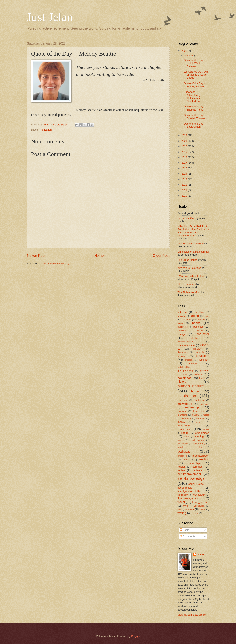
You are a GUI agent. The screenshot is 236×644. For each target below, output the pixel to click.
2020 (184, 146)
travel (181, 502)
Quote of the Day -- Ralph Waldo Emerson (195, 63)
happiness (184, 378)
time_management (188, 498)
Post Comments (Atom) (56, 263)
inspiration (187, 396)
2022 (184, 135)
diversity (199, 352)
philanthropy (199, 444)
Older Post (161, 256)
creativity (198, 349)
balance (186, 319)
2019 (184, 152)
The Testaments (187, 284)
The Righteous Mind (189, 292)
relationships (194, 463)
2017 (184, 163)
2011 (184, 190)
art (208, 316)
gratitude (205, 371)
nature (185, 433)
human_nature (191, 386)
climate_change (186, 342)
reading (204, 459)
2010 (184, 196)
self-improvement (189, 474)
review (181, 470)
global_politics (184, 367)
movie (206, 429)
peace (180, 440)
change (182, 334)
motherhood (184, 425)
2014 (184, 174)
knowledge (185, 404)
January (189, 56)
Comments (187, 536)
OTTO (186, 437)
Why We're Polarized (189, 268)
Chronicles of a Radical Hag (193, 252)
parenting (198, 436)
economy (182, 356)
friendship (194, 363)
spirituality (183, 495)
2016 (184, 168)
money (181, 422)
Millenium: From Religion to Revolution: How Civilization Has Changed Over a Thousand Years (193, 231)
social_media (185, 488)
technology (199, 495)
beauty (202, 320)
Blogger (136, 636)
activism (182, 312)
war (179, 509)
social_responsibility (189, 491)
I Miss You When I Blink (191, 276)
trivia (186, 506)
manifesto (182, 415)
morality (200, 422)
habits (198, 374)
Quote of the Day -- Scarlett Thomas (195, 117)
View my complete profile (192, 615)
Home (99, 256)
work (203, 509)
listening (182, 411)
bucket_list (183, 327)
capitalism (182, 331)
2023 (184, 51)
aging (195, 316)
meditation (186, 418)
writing (182, 513)
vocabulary (199, 506)
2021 (184, 141)
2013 (184, 179)
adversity (182, 316)
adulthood (200, 312)
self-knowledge (191, 478)
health (202, 378)
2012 (184, 185)
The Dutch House (187, 260)
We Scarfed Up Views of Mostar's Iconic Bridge (196, 75)
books (196, 323)
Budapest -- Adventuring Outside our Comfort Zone (193, 96)
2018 (184, 157)
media (206, 415)
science (198, 470)
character (203, 334)
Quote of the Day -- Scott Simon (195, 125)
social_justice (196, 484)
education (203, 356)
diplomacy (183, 352)
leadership (192, 407)
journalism (182, 400)
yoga (196, 513)
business (198, 327)
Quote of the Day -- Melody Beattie (195, 85)
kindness (199, 400)
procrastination (201, 456)
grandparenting (185, 371)
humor (196, 391)
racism (186, 459)
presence (182, 456)
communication (186, 345)
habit (185, 374)
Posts (184, 530)
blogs (180, 323)
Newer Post (36, 256)
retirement (197, 467)
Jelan (200, 555)
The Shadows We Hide (191, 244)
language (205, 404)
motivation (46, 130)
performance (197, 440)
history (182, 382)
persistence (183, 444)
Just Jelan (50, 17)
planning (181, 447)
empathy (189, 360)
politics (184, 451)
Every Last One (186, 218)
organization (202, 433)
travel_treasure (201, 502)
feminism (204, 360)
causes (199, 330)
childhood (196, 338)
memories (201, 418)
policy (199, 447)
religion (182, 467)
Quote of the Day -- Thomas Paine (195, 108)
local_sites (199, 411)
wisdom (189, 509)
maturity (195, 415)
